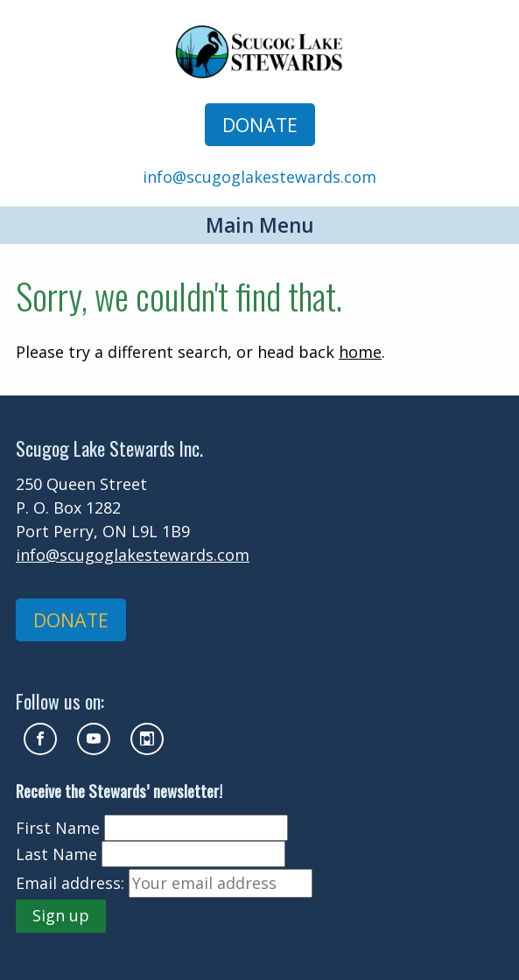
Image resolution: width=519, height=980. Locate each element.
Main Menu (260, 225)
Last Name (56, 854)
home (360, 352)
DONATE (260, 125)
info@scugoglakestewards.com (259, 177)
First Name (58, 828)
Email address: (70, 883)
